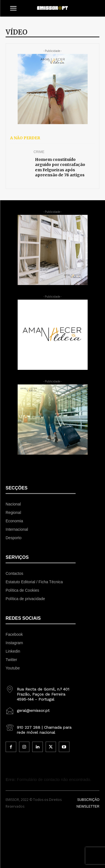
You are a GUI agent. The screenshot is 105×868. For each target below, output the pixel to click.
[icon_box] (41, 692)
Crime (39, 152)
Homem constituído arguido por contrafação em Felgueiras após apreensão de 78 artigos (60, 167)
